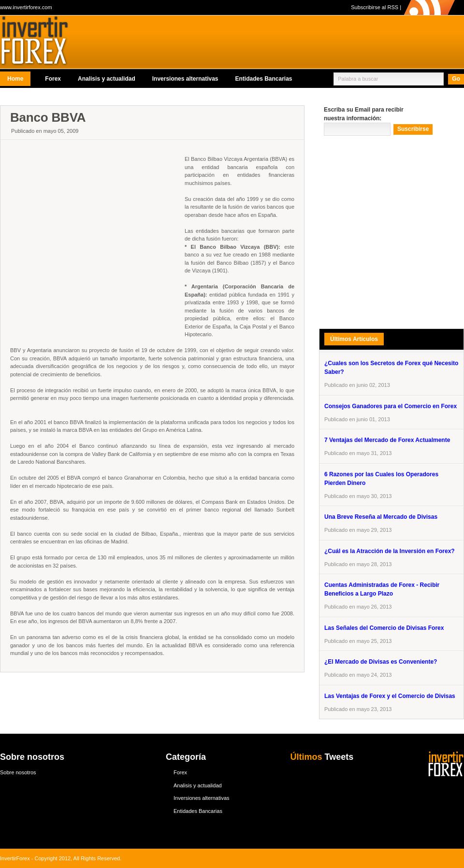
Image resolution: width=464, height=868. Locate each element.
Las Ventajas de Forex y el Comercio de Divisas (390, 696)
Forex (53, 79)
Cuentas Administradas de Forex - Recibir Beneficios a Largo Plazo (382, 589)
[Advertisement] (105, 236)
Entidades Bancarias (263, 79)
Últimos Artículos (354, 339)
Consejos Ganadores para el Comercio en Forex (391, 406)
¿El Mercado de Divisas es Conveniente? (381, 662)
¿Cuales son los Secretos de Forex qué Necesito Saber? (391, 368)
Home (15, 79)
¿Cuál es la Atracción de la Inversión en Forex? (390, 551)
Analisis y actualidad (107, 79)
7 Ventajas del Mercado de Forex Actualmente (387, 440)
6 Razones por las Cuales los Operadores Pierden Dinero (381, 479)
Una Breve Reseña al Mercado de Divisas (381, 517)
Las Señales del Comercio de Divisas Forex (384, 628)
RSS (393, 7)
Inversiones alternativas (185, 79)
